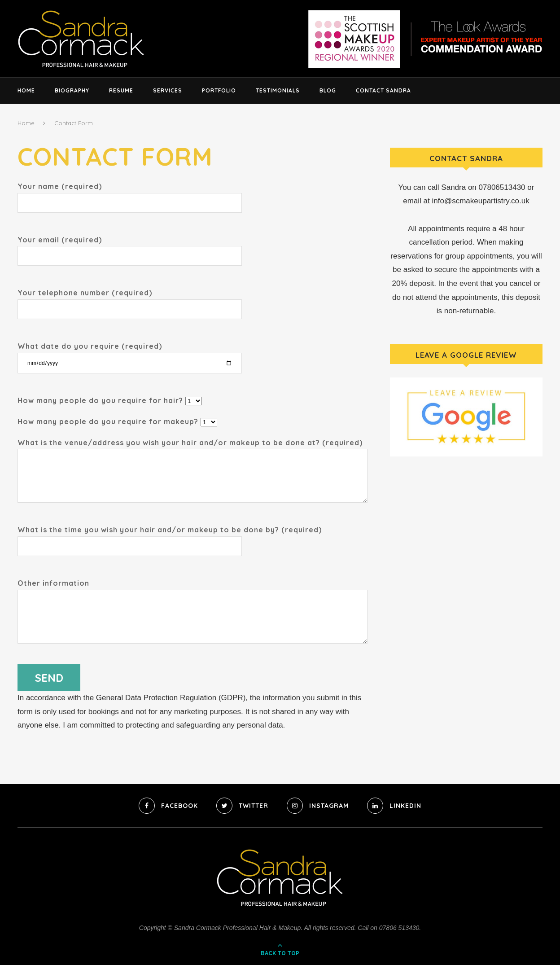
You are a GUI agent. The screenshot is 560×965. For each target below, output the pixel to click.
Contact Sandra (383, 90)
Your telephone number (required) (130, 300)
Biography (72, 90)
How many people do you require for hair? (110, 400)
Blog (328, 90)
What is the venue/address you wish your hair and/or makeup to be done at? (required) (192, 449)
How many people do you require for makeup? (117, 421)
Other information (192, 590)
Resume (121, 90)
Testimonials (278, 90)
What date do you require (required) (130, 354)
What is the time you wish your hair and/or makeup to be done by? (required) (170, 537)
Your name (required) (130, 194)
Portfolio (219, 90)
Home (26, 90)
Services (168, 90)
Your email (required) (130, 248)
